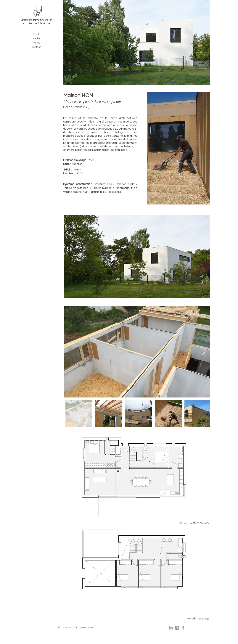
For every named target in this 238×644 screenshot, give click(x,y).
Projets (36, 34)
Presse (36, 43)
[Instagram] (177, 628)
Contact (36, 47)
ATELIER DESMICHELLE (36, 20)
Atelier (36, 38)
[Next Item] (204, 352)
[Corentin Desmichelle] (183, 628)
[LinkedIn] (171, 628)
